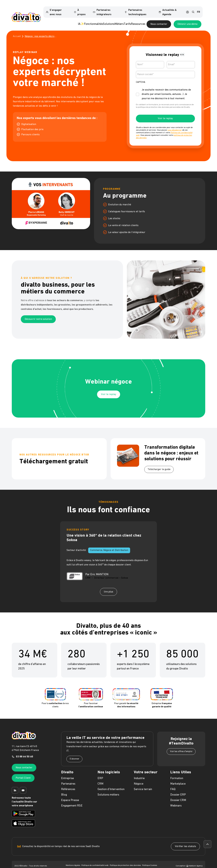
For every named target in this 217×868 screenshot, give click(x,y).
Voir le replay (165, 113)
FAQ (173, 784)
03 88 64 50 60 (25, 751)
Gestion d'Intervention (111, 784)
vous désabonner (175, 125)
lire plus (108, 586)
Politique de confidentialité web (95, 860)
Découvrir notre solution (38, 314)
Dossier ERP (178, 789)
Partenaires (68, 778)
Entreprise (67, 773)
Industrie (139, 773)
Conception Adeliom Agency (189, 860)
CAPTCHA (141, 77)
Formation (177, 773)
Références (68, 784)
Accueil (17, 31)
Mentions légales (73, 860)
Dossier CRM (178, 795)
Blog (64, 789)
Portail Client (23, 773)
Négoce (139, 778)
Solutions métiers (108, 789)
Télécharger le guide (159, 464)
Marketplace (178, 778)
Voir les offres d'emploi (181, 746)
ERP (100, 773)
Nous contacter (178, 19)
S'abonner (74, 753)
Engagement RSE (72, 800)
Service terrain (143, 784)
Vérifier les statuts (185, 841)
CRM (100, 778)
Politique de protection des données (125, 860)
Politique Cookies (150, 860)
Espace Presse (70, 795)
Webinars (176, 800)
